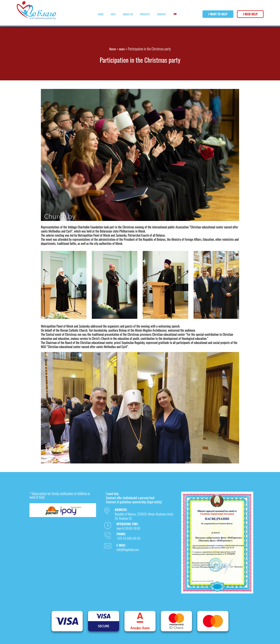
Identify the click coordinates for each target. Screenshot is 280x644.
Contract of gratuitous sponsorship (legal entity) (134, 502)
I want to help (218, 14)
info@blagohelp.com (128, 550)
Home (101, 14)
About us (128, 14)
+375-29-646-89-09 (128, 538)
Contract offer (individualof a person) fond (130, 498)
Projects (145, 14)
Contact (162, 14)
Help (113, 14)
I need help (250, 14)
